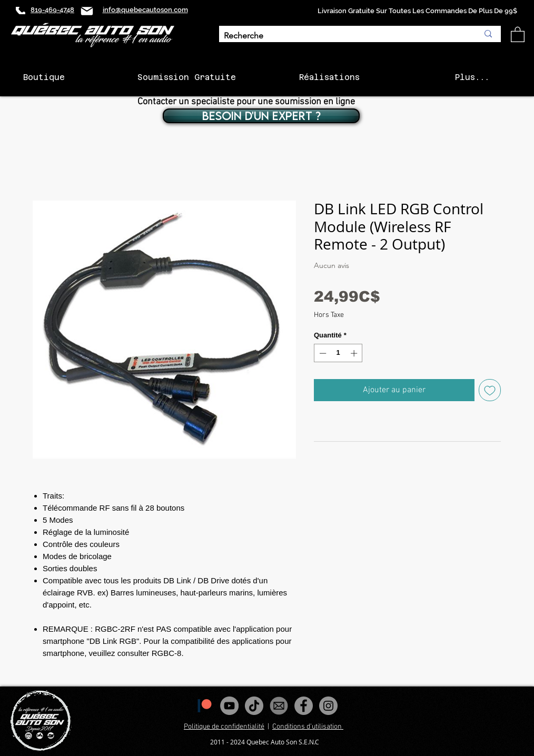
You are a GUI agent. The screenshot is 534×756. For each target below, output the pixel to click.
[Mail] (87, 11)
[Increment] (355, 353)
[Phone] (21, 11)
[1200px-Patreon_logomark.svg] (205, 706)
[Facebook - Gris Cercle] (304, 706)
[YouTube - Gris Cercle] (229, 706)
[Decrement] (322, 353)
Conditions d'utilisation (308, 727)
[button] (518, 34)
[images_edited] (279, 706)
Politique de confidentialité (224, 727)
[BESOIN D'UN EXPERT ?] (261, 116)
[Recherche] (343, 36)
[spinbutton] (338, 353)
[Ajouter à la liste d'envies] (490, 390)
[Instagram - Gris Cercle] (328, 706)
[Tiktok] (254, 706)
